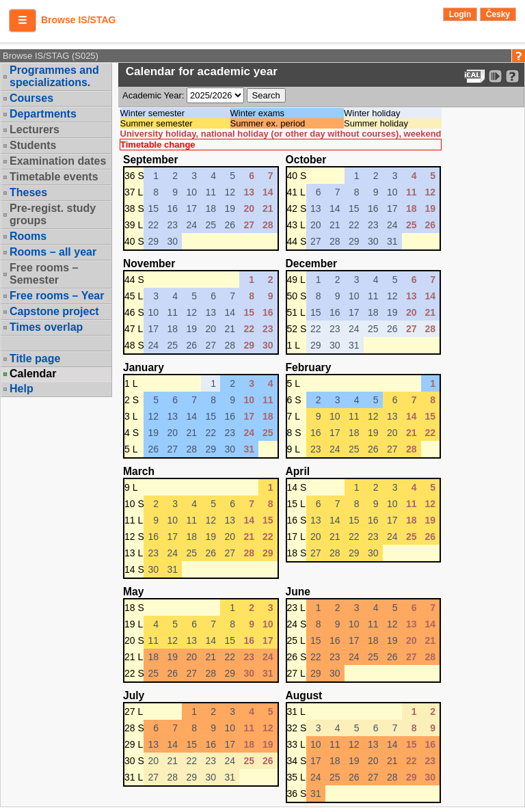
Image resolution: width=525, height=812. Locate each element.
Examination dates (58, 161)
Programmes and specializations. (54, 76)
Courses (31, 98)
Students (33, 145)
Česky (498, 14)
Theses (28, 192)
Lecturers (35, 130)
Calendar (33, 374)
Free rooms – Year (57, 296)
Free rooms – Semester (44, 274)
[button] (23, 21)
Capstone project (54, 311)
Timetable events (54, 177)
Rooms (28, 236)
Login (460, 14)
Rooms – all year (53, 252)
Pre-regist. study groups (53, 214)
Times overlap (46, 327)
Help (22, 389)
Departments (43, 114)
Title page (35, 358)
